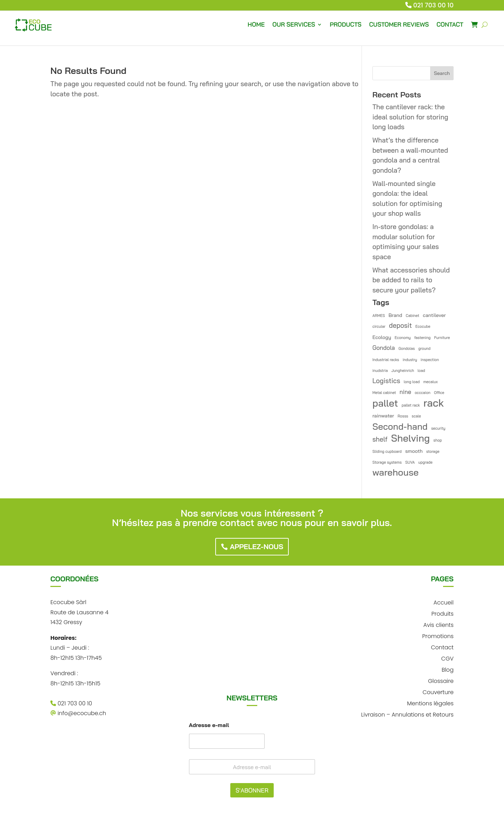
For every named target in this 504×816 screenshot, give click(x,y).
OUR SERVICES (294, 24)
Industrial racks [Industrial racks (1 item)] (386, 360)
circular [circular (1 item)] (379, 326)
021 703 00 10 (434, 5)
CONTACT (450, 24)
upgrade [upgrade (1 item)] (425, 462)
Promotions (438, 635)
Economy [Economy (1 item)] (403, 338)
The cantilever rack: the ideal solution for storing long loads (410, 117)
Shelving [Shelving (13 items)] (410, 438)
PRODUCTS (345, 24)
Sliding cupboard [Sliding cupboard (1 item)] (387, 451)
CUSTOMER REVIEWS (399, 24)
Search (442, 73)
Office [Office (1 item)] (439, 393)
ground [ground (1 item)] (424, 348)
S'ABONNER (252, 790)
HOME (256, 24)
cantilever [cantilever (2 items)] (434, 315)
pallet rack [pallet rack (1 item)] (411, 405)
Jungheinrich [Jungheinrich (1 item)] (403, 371)
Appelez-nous (257, 547)
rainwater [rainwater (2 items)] (383, 416)
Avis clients (438, 624)
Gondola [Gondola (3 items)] (384, 348)
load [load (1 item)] (421, 371)
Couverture (438, 691)
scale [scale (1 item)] (416, 416)
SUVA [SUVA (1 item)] (410, 462)
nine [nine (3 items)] (405, 392)
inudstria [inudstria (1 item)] (380, 371)
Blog (448, 669)
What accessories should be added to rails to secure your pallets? (411, 280)
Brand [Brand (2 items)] (395, 315)
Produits (442, 613)
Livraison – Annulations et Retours (407, 714)
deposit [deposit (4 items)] (400, 325)
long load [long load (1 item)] (412, 382)
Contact (442, 647)
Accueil (443, 602)
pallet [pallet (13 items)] (385, 403)
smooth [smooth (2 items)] (414, 451)
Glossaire (441, 680)
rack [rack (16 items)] (434, 403)
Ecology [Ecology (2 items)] (382, 337)
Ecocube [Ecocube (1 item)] (423, 326)
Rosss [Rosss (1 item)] (403, 416)
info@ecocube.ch (78, 713)
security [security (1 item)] (438, 428)
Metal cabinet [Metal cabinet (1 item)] (384, 393)
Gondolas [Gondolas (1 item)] (407, 348)
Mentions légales (430, 703)
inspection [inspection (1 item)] (430, 360)
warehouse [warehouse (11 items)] (395, 473)
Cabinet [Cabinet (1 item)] (412, 316)
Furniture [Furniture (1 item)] (442, 338)
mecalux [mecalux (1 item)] (430, 382)
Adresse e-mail (209, 725)
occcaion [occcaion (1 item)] (423, 393)
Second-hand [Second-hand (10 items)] (400, 426)
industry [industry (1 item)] (410, 360)
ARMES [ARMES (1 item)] (379, 316)
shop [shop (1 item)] (437, 440)
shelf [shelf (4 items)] (380, 439)
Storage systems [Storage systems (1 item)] (387, 462)
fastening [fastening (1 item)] (423, 338)
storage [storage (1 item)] (433, 451)
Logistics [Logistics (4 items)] (386, 381)
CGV (447, 658)
